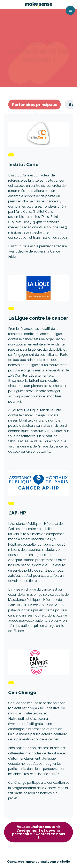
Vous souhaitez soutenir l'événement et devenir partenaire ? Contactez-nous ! (38, 832)
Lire (38, 194)
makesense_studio (56, 862)
